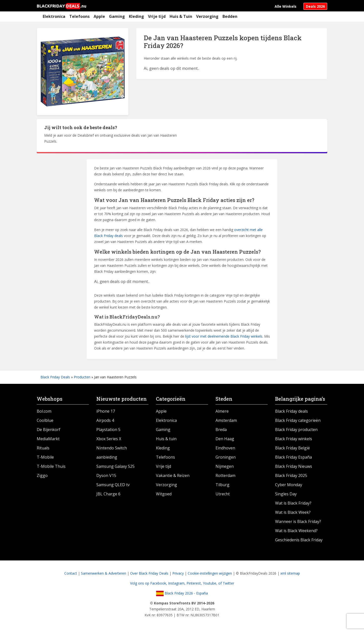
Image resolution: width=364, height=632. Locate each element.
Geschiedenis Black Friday (299, 540)
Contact (71, 573)
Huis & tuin (166, 439)
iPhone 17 (106, 411)
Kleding (136, 16)
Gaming (117, 16)
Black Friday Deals (55, 377)
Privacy (178, 573)
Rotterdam (225, 475)
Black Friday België (292, 448)
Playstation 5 (108, 430)
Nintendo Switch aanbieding (112, 453)
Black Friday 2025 (291, 475)
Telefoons (79, 16)
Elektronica (54, 16)
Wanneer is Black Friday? (298, 521)
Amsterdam (226, 420)
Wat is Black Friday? (293, 503)
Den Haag (225, 439)
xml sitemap (290, 573)
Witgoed (164, 494)
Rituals (43, 448)
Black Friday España (293, 457)
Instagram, (177, 583)
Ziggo (42, 475)
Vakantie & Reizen (173, 475)
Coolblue (45, 420)
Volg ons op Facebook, (149, 583)
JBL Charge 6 (108, 494)
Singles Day (286, 494)
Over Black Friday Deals (149, 573)
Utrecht (223, 494)
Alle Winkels (286, 6)
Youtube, (211, 583)
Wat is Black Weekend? (296, 531)
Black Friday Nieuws (294, 466)
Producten (82, 377)
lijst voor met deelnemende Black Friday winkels (224, 336)
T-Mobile (45, 457)
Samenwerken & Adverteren (104, 573)
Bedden (230, 16)
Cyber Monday (289, 485)
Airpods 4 (105, 420)
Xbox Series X (109, 439)
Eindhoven (225, 448)
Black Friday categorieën (298, 420)
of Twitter (226, 583)
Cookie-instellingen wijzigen (210, 573)
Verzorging (207, 16)
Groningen (226, 457)
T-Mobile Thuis (51, 466)
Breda (221, 430)
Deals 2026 (315, 6)
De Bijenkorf (49, 430)
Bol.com (44, 411)
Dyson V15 (106, 475)
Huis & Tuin (181, 16)
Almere (222, 411)
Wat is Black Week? (293, 512)
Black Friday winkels (294, 439)
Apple (99, 16)
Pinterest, (195, 583)
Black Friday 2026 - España (182, 593)
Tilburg (222, 485)
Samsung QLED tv (113, 485)
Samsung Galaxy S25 (115, 466)
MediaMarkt (48, 439)
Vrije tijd (157, 16)
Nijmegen (225, 466)
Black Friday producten (296, 430)
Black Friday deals (291, 411)
